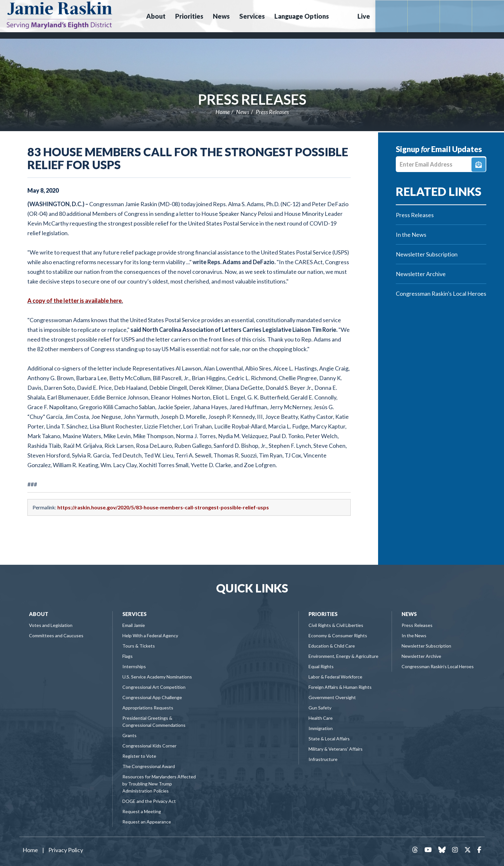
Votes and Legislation (51, 625)
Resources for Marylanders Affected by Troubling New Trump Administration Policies (159, 784)
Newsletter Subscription (427, 254)
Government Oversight (332, 697)
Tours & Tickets (139, 646)
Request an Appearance (147, 822)
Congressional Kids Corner (149, 746)
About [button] (156, 16)
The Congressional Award (149, 766)
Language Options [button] (302, 16)
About (39, 614)
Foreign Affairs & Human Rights (340, 687)
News (243, 112)
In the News (411, 235)
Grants (129, 735)
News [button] (221, 16)
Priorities (323, 614)
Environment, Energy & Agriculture (343, 656)
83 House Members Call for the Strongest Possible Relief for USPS (188, 158)
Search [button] (342, 16)
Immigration (321, 728)
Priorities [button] (189, 16)
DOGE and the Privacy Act (149, 801)
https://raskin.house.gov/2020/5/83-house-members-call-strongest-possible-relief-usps (163, 507)
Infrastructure (323, 759)
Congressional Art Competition (154, 687)
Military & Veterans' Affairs (336, 749)
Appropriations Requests (148, 708)
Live (364, 16)
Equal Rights (321, 666)
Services (134, 614)
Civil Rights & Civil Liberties (336, 625)
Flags (128, 656)
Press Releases (252, 99)
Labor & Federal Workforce (335, 677)
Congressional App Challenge (152, 697)
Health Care (321, 718)
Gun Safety (320, 708)
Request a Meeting (142, 811)
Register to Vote (139, 756)
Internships (134, 666)
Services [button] (252, 16)
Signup (479, 165)
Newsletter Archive (421, 274)
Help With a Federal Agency (150, 635)
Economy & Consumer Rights (338, 635)
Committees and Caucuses (56, 635)
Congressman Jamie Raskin (82, 15)
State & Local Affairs (329, 739)
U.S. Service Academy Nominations (157, 677)
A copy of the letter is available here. (75, 301)
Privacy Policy (66, 850)
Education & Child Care (332, 646)
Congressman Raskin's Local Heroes (441, 293)
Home (223, 112)
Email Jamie (134, 625)
